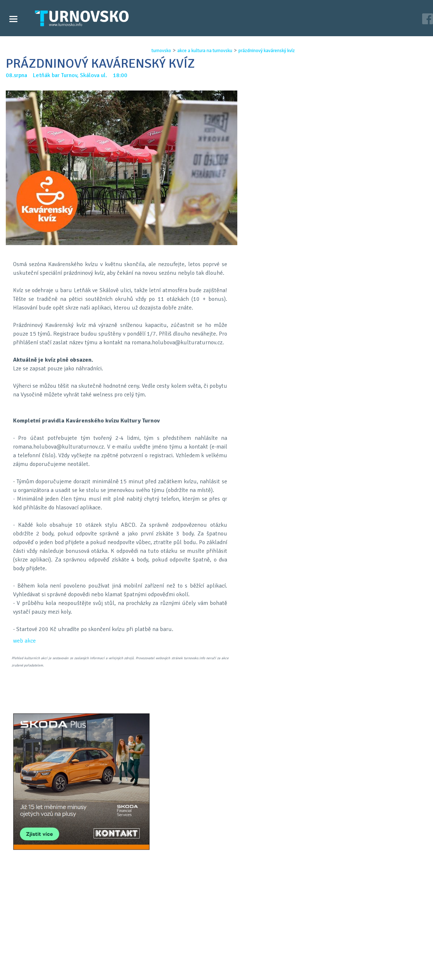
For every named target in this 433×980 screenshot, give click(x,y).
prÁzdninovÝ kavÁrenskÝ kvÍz (266, 51)
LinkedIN (241, 694)
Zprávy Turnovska (35, 962)
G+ (222, 694)
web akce (24, 641)
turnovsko (161, 51)
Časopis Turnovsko (181, 962)
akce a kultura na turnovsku (204, 51)
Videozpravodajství (37, 970)
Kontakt (167, 970)
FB (204, 694)
